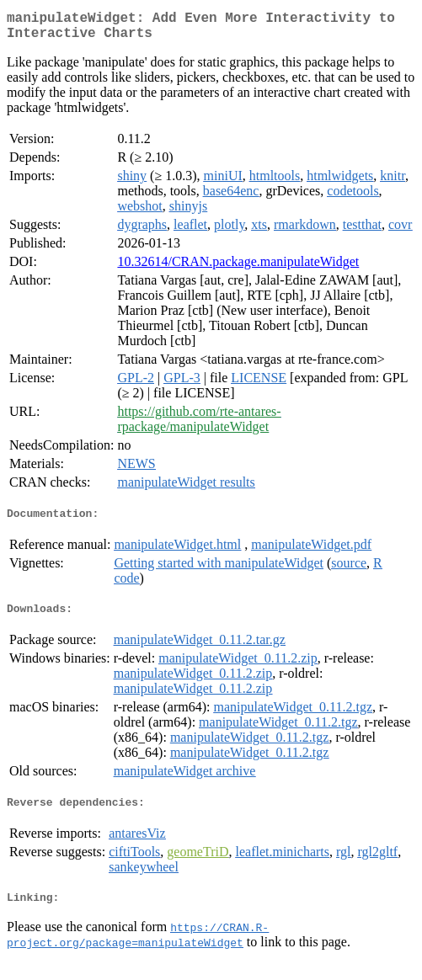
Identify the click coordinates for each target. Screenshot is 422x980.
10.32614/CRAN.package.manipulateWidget (238, 268)
